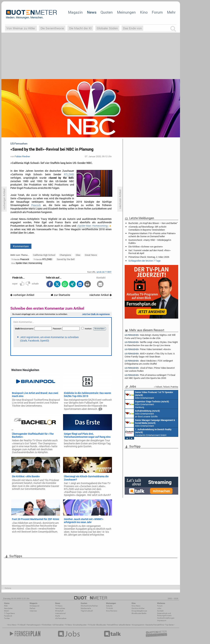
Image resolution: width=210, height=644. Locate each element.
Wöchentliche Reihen (89, 606)
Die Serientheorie (52, 28)
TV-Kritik (109, 608)
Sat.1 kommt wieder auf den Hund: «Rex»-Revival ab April (150, 252)
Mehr (171, 12)
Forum (157, 12)
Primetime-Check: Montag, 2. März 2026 (149, 257)
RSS (6, 606)
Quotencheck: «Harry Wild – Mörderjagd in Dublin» (150, 241)
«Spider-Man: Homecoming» (93, 226)
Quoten (107, 12)
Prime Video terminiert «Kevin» (148, 349)
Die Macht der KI (80, 28)
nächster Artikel (101, 295)
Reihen (32, 608)
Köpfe (57, 616)
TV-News (59, 606)
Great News (91, 255)
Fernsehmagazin (34, 625)
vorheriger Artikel (22, 295)
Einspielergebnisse (139, 611)
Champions (65, 255)
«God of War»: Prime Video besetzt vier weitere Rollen (150, 369)
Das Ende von (132, 28)
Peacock (36, 205)
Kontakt (160, 611)
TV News (68, 625)
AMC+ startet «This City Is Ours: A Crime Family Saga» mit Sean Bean (150, 355)
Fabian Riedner (22, 156)
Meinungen (126, 12)
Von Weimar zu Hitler (21, 28)
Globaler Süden (107, 28)
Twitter (7, 618)
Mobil (7, 611)
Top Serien (169, 625)
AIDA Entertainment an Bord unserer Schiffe (149, 395)
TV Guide (92, 625)
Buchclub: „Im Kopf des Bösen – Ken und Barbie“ (153, 223)
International (60, 613)
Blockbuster (101, 625)
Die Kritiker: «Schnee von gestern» (146, 247)
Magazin (75, 12)
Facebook (8, 616)
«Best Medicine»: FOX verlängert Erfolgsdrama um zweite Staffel (149, 362)
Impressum (162, 620)
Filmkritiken (47, 625)
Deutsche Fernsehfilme (155, 625)
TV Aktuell (22, 625)
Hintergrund (34, 606)
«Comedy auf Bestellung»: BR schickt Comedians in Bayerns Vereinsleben (147, 228)
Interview (33, 611)
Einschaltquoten (80, 625)
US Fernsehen (58, 625)
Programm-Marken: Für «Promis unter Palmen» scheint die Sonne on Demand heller (152, 235)
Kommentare (21, 246)
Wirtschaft (59, 611)
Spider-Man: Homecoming (27, 263)
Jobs (159, 608)
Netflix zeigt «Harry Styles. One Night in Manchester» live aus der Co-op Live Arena (151, 344)
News (92, 12)
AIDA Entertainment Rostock (150, 423)
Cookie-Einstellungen (166, 618)
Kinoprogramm (138, 625)
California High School (44, 255)
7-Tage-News (9, 613)
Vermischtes (60, 608)
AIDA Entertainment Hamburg (147, 404)
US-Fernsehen (61, 618)
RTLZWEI (69, 174)
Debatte (109, 606)
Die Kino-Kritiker (138, 608)
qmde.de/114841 (104, 272)
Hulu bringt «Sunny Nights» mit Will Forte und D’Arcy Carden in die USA (150, 336)
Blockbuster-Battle (139, 613)
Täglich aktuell (87, 611)
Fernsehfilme (112, 625)
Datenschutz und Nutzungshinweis (164, 614)
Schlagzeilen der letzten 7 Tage (144, 261)
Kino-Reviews (112, 611)
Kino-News (136, 606)
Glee (78, 255)
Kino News (12, 625)
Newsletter (8, 608)
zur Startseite (60, 295)
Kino (144, 12)
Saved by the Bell (66, 259)
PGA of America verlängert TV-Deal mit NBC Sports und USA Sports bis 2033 (150, 376)
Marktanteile (86, 608)
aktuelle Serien (125, 625)
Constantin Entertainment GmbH (148, 432)
